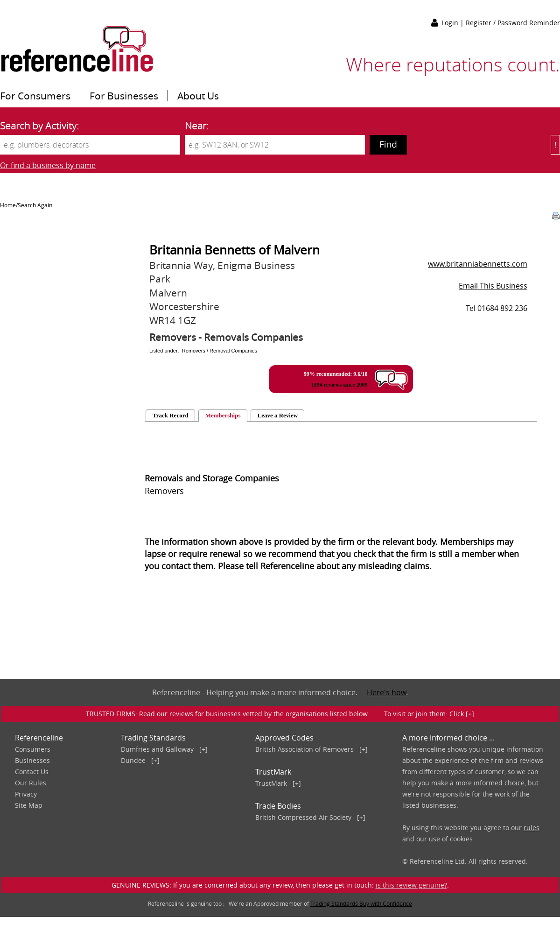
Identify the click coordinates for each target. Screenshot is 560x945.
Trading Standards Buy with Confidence (361, 903)
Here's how (386, 692)
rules (532, 828)
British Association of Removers (304, 749)
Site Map (29, 805)
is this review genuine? (411, 885)
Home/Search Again (26, 205)
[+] (203, 749)
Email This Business (493, 286)
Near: (197, 126)
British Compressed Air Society (303, 817)
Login (451, 23)
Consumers (33, 749)
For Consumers (35, 96)
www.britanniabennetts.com (478, 264)
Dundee (133, 760)
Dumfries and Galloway (157, 749)
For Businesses (124, 96)
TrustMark (271, 783)
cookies (461, 839)
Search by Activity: (39, 126)
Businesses (32, 760)
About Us (198, 96)
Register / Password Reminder (513, 23)
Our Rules (31, 783)
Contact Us (32, 772)
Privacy (26, 794)
